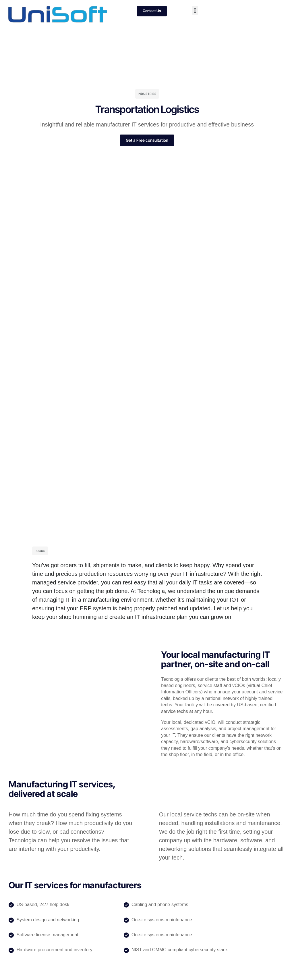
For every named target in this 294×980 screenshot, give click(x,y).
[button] (195, 10)
